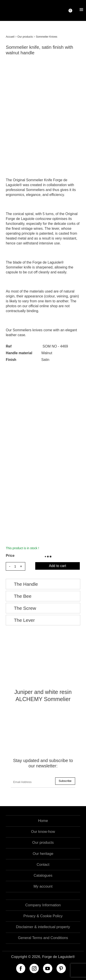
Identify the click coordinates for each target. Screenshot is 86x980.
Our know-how (43, 832)
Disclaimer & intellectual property (43, 927)
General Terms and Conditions (43, 938)
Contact (43, 865)
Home (43, 821)
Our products (25, 37)
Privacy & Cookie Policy (43, 916)
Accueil (10, 37)
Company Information (43, 905)
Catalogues (43, 875)
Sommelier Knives (47, 37)
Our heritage (43, 854)
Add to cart (58, 566)
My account (43, 886)
